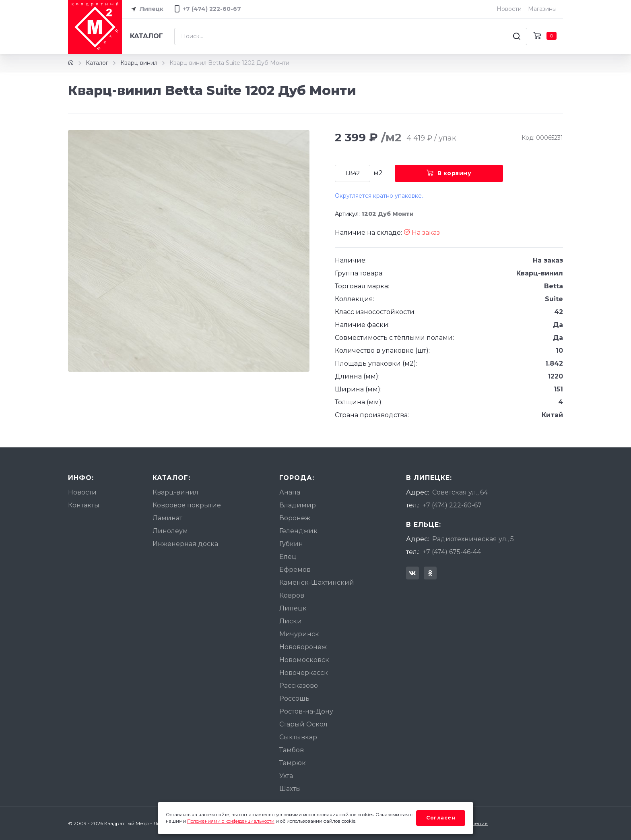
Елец (288, 557)
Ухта (286, 776)
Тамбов (292, 750)
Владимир (298, 505)
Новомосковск (304, 660)
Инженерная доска (185, 544)
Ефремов (295, 570)
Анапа (290, 492)
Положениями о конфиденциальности (231, 821)
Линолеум (170, 531)
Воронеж (295, 518)
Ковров (292, 595)
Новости (509, 9)
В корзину (449, 173)
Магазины (542, 9)
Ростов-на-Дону (306, 711)
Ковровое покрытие (187, 505)
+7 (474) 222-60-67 (452, 505)
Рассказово (299, 686)
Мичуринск (299, 634)
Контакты (84, 505)
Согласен (441, 818)
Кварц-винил (139, 63)
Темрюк (293, 763)
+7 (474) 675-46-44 (452, 552)
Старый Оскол (303, 724)
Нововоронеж (303, 647)
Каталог (146, 36)
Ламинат (167, 518)
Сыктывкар (298, 737)
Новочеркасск (304, 673)
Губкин (291, 544)
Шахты (290, 789)
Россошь (294, 698)
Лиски (291, 621)
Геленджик (298, 531)
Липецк (146, 9)
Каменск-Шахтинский (317, 582)
